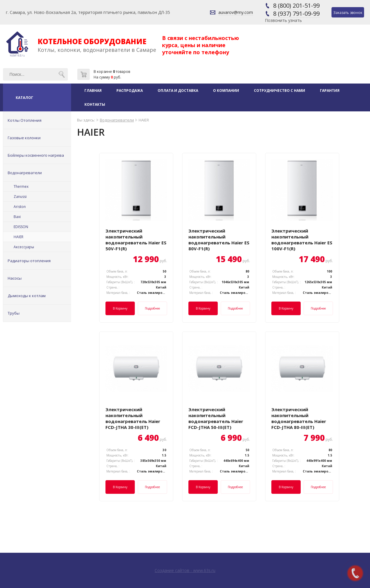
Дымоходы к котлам (27, 296)
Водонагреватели (25, 173)
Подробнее (152, 308)
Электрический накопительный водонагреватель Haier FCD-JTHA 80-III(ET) (299, 418)
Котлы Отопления (25, 120)
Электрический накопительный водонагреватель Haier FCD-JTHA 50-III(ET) (216, 418)
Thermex (21, 186)
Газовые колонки (24, 138)
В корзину (120, 308)
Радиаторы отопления (29, 261)
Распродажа (130, 90)
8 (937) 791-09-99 (296, 13)
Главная (93, 90)
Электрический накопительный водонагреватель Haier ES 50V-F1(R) (136, 240)
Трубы (14, 313)
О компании (226, 90)
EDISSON (21, 227)
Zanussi (20, 197)
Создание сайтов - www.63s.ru (185, 570)
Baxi (17, 217)
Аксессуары (24, 247)
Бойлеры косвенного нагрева (36, 155)
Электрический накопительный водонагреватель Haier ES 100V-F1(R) (302, 240)
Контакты (95, 104)
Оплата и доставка (178, 90)
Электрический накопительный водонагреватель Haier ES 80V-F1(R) (219, 240)
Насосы (15, 278)
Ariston (20, 207)
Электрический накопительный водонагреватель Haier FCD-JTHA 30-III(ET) (133, 418)
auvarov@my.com (236, 12)
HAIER (19, 237)
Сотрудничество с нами (279, 90)
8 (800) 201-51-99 (296, 5)
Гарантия (330, 90)
